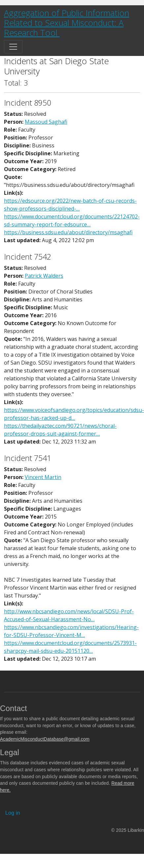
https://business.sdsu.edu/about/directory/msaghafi (68, 232)
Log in (13, 813)
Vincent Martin (43, 477)
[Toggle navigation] (13, 47)
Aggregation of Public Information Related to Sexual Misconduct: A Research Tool (67, 23)
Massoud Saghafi (46, 122)
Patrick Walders (44, 276)
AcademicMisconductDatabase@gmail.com (45, 739)
